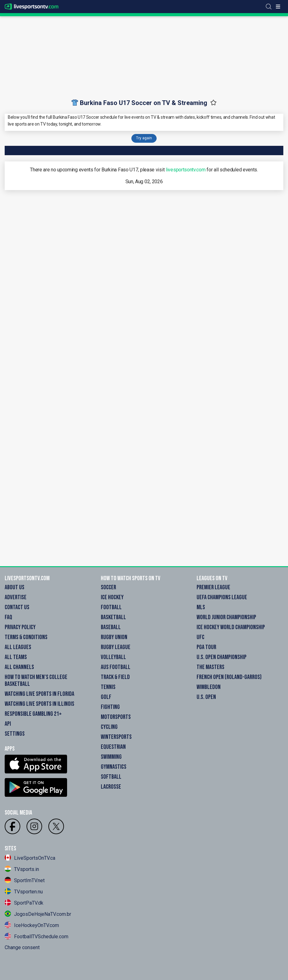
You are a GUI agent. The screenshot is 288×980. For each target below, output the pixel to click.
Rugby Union (114, 637)
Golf (106, 697)
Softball (111, 777)
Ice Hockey (112, 597)
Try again (144, 138)
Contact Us (17, 607)
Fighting (110, 707)
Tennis (108, 687)
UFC (200, 637)
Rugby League (116, 647)
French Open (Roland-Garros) (229, 677)
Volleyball (113, 657)
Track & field (115, 677)
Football (111, 607)
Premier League (213, 587)
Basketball (113, 617)
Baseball (111, 627)
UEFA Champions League (222, 597)
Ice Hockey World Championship (231, 627)
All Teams (16, 657)
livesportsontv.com (186, 170)
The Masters (210, 667)
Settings (15, 734)
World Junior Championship (226, 617)
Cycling (109, 727)
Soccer (108, 587)
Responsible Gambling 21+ (33, 714)
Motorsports (116, 717)
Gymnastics (114, 767)
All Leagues (18, 647)
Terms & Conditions (26, 637)
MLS (201, 607)
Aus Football (116, 667)
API (8, 724)
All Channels (19, 667)
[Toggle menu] (278, 7)
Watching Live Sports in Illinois (39, 704)
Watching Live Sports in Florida (39, 694)
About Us (15, 587)
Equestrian (113, 747)
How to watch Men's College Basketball (36, 681)
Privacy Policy (20, 627)
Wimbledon (209, 687)
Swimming (111, 757)
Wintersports (116, 737)
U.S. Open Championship (222, 657)
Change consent (22, 947)
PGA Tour (206, 647)
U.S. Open (206, 697)
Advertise (16, 597)
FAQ (8, 617)
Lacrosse (111, 787)
